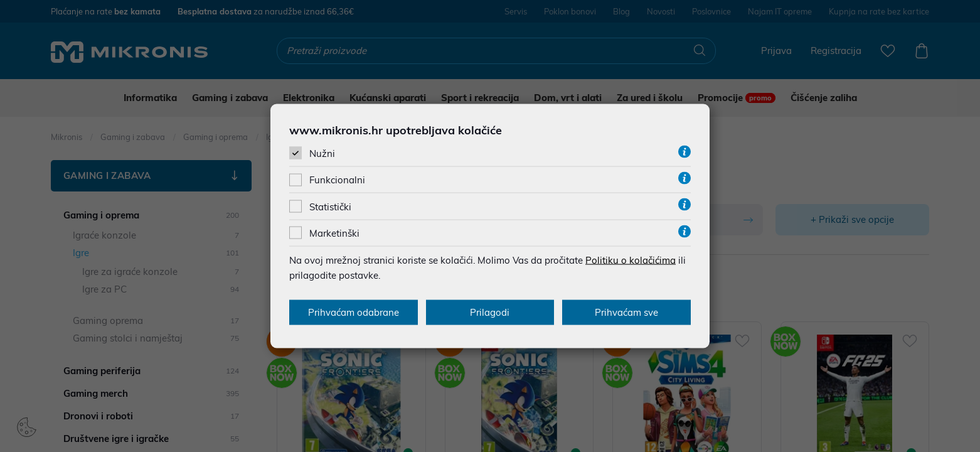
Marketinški (334, 233)
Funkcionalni (337, 180)
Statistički (330, 206)
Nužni (322, 153)
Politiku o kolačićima (631, 260)
